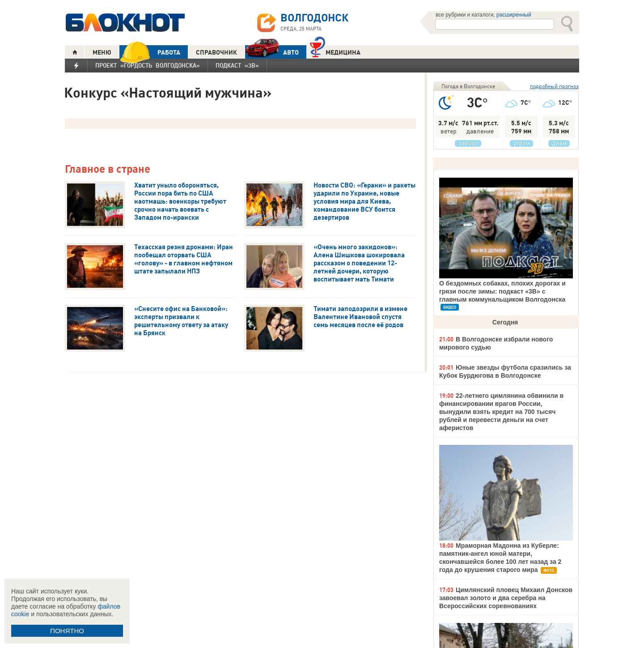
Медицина (335, 51)
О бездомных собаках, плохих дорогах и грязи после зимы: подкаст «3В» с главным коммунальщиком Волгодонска (502, 291)
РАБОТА (150, 52)
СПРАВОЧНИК (216, 52)
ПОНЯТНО (67, 631)
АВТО (272, 52)
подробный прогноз (554, 86)
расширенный (514, 15)
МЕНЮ (102, 52)
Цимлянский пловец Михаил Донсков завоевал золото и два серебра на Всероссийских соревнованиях (506, 598)
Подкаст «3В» (237, 65)
